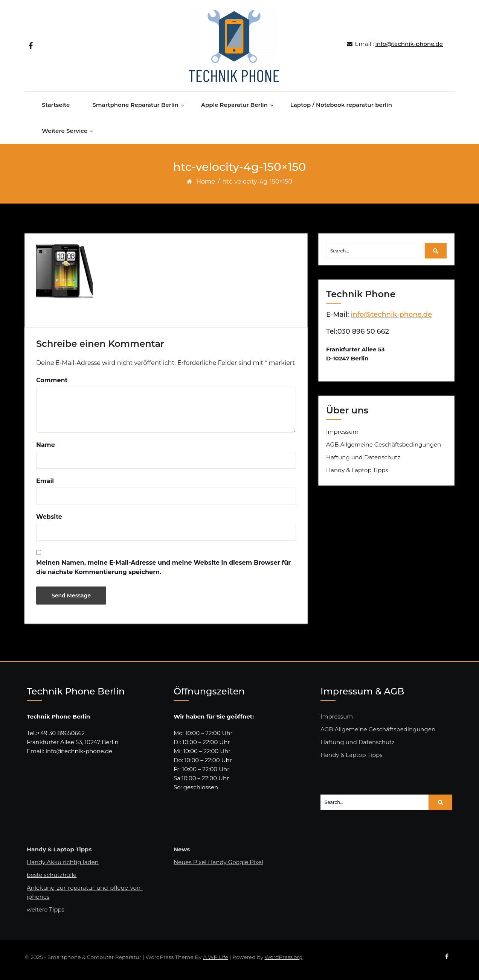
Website (49, 520)
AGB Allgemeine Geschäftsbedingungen (384, 448)
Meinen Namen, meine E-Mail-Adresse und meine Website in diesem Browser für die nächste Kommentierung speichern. (163, 571)
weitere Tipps (46, 913)
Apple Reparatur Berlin (234, 108)
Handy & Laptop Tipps (357, 473)
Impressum (342, 435)
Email (45, 484)
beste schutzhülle (52, 878)
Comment (52, 384)
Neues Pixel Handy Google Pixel (218, 865)
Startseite (56, 108)
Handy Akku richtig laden (63, 865)
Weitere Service (65, 134)
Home (206, 185)
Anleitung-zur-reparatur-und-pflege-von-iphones (85, 896)
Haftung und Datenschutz (363, 461)
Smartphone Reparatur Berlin (135, 108)
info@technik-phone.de (409, 45)
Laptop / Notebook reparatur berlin (341, 108)
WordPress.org (284, 960)
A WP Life (216, 960)
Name (46, 448)
